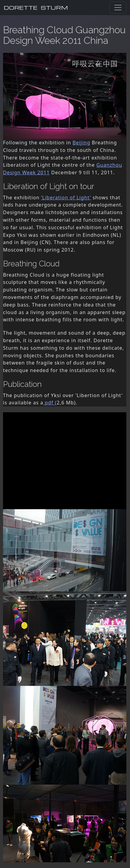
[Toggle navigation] (118, 8)
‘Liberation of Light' (66, 198)
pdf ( (50, 403)
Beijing (81, 143)
